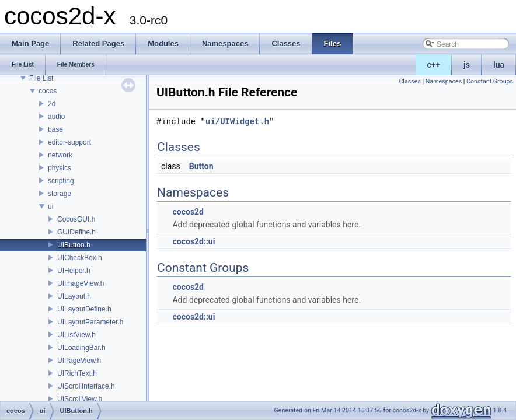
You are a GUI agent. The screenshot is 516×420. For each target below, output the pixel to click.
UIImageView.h (81, 283)
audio (56, 117)
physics (60, 168)
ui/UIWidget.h (237, 122)
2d (52, 104)
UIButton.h (74, 245)
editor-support (69, 142)
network (60, 155)
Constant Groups (490, 81)
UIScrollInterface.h (86, 386)
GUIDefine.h (76, 232)
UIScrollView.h (80, 399)
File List (41, 78)
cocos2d (188, 212)
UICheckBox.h (80, 258)
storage (60, 194)
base (55, 129)
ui (50, 206)
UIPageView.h (79, 360)
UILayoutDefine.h (84, 309)
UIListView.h (76, 335)
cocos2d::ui (193, 242)
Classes (409, 81)
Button (201, 166)
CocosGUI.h (76, 219)
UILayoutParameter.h (90, 322)
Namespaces (444, 81)
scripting (61, 181)
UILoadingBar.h (81, 348)
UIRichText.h (77, 373)
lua (499, 65)
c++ (434, 65)
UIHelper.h (74, 271)
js (467, 65)
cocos (48, 91)
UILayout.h (74, 296)
